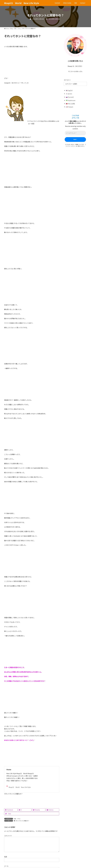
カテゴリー (67, 80)
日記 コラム (17, 819)
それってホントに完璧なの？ (22, 821)
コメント (8, 836)
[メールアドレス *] (75, 133)
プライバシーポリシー (76, 145)
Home (9, 769)
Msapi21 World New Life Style (19, 787)
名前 (6, 860)
